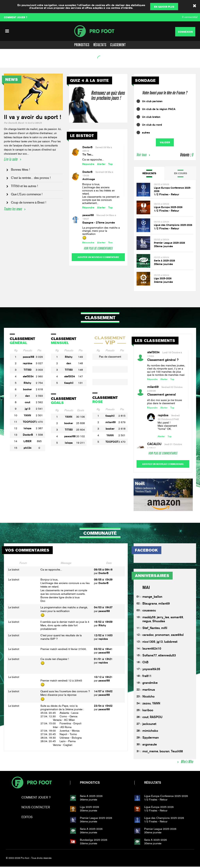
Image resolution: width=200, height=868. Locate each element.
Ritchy (27, 383)
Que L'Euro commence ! (27, 194)
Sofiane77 (150, 657)
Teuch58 (177, 753)
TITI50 (28, 370)
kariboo (148, 712)
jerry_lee (163, 619)
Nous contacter (36, 809)
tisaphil (69, 383)
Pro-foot (32, 784)
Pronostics (82, 45)
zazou (147, 705)
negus (147, 623)
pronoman (162, 636)
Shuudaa (159, 623)
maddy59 (149, 619)
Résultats (100, 45)
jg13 (28, 409)
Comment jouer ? (36, 799)
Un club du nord (152, 125)
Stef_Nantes (151, 630)
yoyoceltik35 (151, 671)
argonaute (150, 746)
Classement (118, 45)
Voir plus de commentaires (98, 248)
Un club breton (151, 117)
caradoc (148, 636)
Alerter (101, 164)
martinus (149, 691)
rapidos (28, 363)
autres (146, 132)
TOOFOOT (29, 422)
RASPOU (156, 719)
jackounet (149, 725)
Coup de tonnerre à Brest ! (29, 202)
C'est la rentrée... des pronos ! (31, 178)
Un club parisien (152, 101)
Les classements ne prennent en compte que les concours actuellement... (101, 200)
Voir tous (142, 155)
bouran (165, 753)
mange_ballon (152, 598)
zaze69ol (177, 636)
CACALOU (154, 444)
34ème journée (163, 282)
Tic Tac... (88, 154)
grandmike (150, 684)
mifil (164, 630)
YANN (27, 415)
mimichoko (150, 732)
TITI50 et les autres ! (24, 186)
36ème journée (105, 799)
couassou (149, 612)
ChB (145, 664)
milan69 (111, 422)
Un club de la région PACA (159, 109)
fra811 (147, 677)
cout (27, 402)
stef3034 (28, 376)
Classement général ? (163, 360)
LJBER (27, 441)
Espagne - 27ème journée (99, 223)
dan (28, 396)
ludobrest (171, 643)
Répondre (88, 164)
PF (100, 31)
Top (110, 164)
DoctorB (87, 147)
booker (27, 389)
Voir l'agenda (13, 63)
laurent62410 (152, 650)
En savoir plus (164, 7)
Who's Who (187, 763)
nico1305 (149, 643)
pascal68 (88, 215)
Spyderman (151, 739)
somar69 (177, 619)
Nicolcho (148, 698)
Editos (27, 819)
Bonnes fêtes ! (20, 170)
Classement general (162, 394)
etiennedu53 (167, 657)
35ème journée (163, 246)
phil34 (28, 448)
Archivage (89, 179)
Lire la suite (11, 159)
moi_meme (150, 753)
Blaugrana (150, 605)
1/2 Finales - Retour (167, 194)
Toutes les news (13, 209)
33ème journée (105, 843)
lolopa (28, 428)
